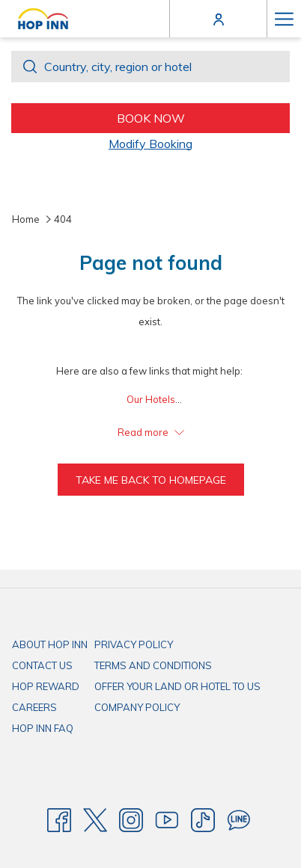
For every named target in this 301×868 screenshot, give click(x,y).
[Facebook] (59, 819)
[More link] (284, 19)
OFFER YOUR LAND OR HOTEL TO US (177, 686)
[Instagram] (131, 819)
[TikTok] (203, 819)
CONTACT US (42, 665)
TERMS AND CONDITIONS (153, 665)
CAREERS (34, 707)
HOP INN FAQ (43, 728)
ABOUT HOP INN (50, 644)
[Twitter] (95, 819)
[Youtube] (167, 819)
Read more (151, 432)
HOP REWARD (46, 686)
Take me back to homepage (151, 480)
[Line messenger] (239, 819)
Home (26, 219)
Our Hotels (151, 399)
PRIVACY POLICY (134, 644)
